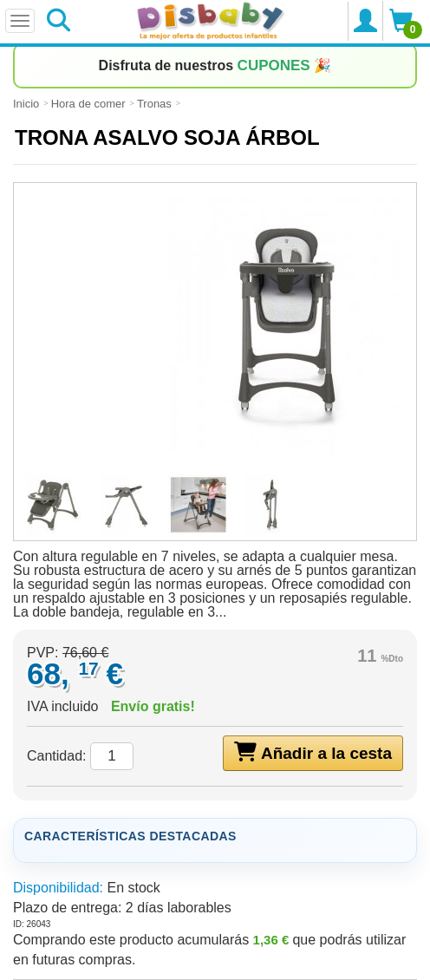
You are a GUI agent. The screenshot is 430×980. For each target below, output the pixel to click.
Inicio (26, 104)
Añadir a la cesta (313, 752)
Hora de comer (88, 104)
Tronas (154, 104)
